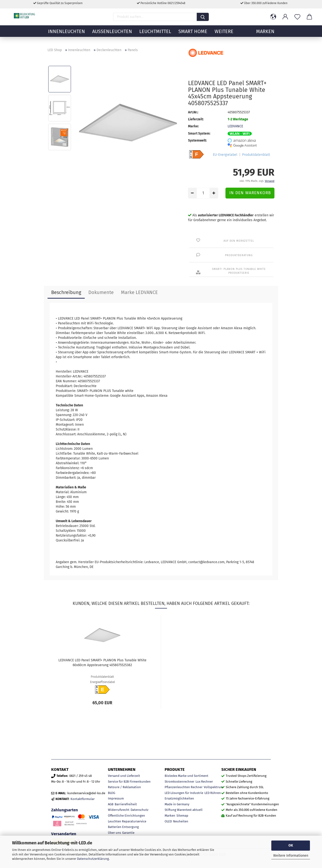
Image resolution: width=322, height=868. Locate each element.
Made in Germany (177, 804)
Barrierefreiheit (126, 804)
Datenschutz (140, 810)
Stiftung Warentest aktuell (184, 810)
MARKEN (265, 35)
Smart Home (193, 35)
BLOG (112, 793)
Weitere (224, 35)
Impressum (116, 798)
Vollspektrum (213, 787)
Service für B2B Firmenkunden (129, 782)
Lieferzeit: (196, 119)
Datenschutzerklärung (93, 859)
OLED (168, 821)
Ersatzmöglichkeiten (179, 798)
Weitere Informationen (291, 856)
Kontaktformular (83, 799)
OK (291, 845)
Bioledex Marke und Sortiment (186, 776)
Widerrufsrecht (119, 810)
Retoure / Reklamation (124, 787)
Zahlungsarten (65, 810)
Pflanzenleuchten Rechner (184, 787)
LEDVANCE (235, 126)
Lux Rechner (204, 782)
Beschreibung (66, 292)
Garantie (128, 833)
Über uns (114, 833)
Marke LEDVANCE (139, 292)
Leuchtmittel (155, 35)
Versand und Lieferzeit (124, 776)
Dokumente (101, 292)
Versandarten (64, 834)
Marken (170, 816)
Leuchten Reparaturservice (127, 821)
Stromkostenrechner (179, 782)
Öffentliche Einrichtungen (126, 816)
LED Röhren (213, 793)
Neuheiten (181, 821)
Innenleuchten (66, 35)
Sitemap (182, 816)
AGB (111, 804)
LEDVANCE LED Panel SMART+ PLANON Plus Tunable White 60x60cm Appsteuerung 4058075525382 (102, 663)
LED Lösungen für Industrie (184, 793)
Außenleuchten (112, 35)
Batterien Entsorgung (123, 827)
